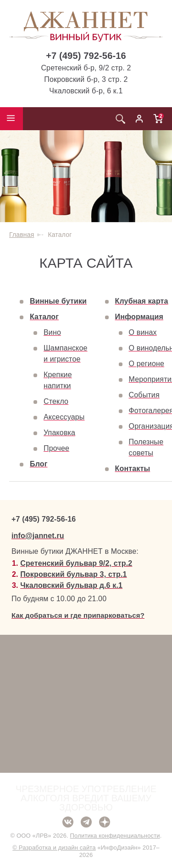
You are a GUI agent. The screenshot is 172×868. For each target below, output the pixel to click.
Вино (52, 332)
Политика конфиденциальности (115, 836)
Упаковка (59, 433)
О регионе (147, 364)
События (144, 395)
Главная (22, 235)
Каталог (44, 317)
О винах (143, 332)
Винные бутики (58, 301)
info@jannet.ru (38, 536)
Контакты (133, 468)
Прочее (56, 448)
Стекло (56, 401)
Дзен (105, 822)
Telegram (86, 822)
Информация (139, 317)
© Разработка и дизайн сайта (54, 848)
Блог (39, 464)
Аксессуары (64, 417)
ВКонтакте (68, 822)
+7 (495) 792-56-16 (86, 56)
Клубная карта (142, 301)
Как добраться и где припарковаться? (78, 615)
